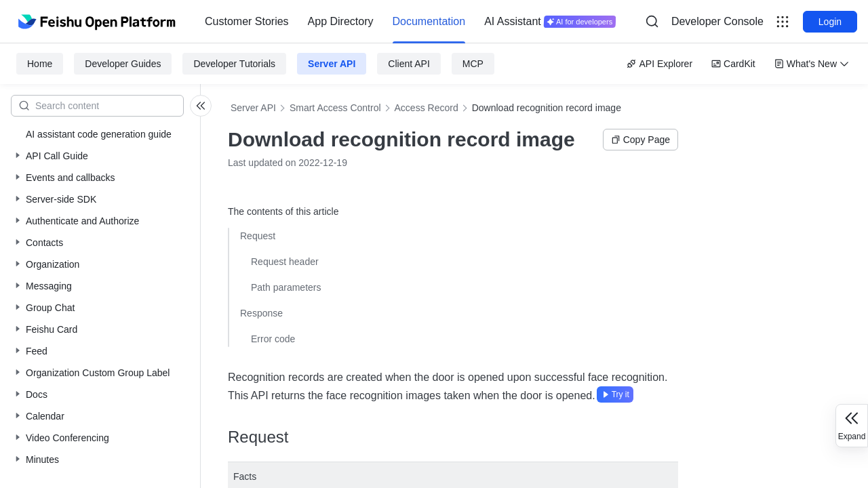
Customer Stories (247, 21)
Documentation (429, 21)
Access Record (427, 108)
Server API (332, 64)
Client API (409, 64)
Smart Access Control (335, 108)
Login (830, 22)
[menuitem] (247, 22)
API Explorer (659, 64)
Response (261, 313)
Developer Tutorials (234, 64)
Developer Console (717, 21)
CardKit (733, 64)
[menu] (410, 22)
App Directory (341, 21)
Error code (273, 339)
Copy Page (640, 140)
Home (40, 64)
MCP (473, 64)
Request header (285, 262)
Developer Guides (123, 64)
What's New (812, 64)
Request (258, 236)
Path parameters (286, 287)
